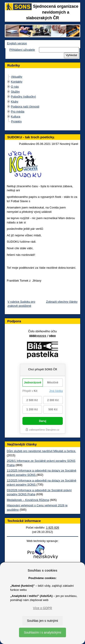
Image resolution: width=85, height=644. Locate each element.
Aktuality (17, 77)
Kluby (15, 102)
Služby (15, 92)
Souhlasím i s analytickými (42, 632)
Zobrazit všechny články (62, 302)
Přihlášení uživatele (22, 50)
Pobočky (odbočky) (23, 97)
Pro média (18, 111)
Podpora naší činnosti (25, 107)
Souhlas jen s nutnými (42, 621)
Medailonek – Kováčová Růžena (28, 500)
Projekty (16, 121)
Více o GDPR (42, 608)
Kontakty (17, 82)
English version (17, 43)
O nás (15, 87)
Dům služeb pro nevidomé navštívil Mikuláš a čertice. (41, 451)
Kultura (16, 116)
